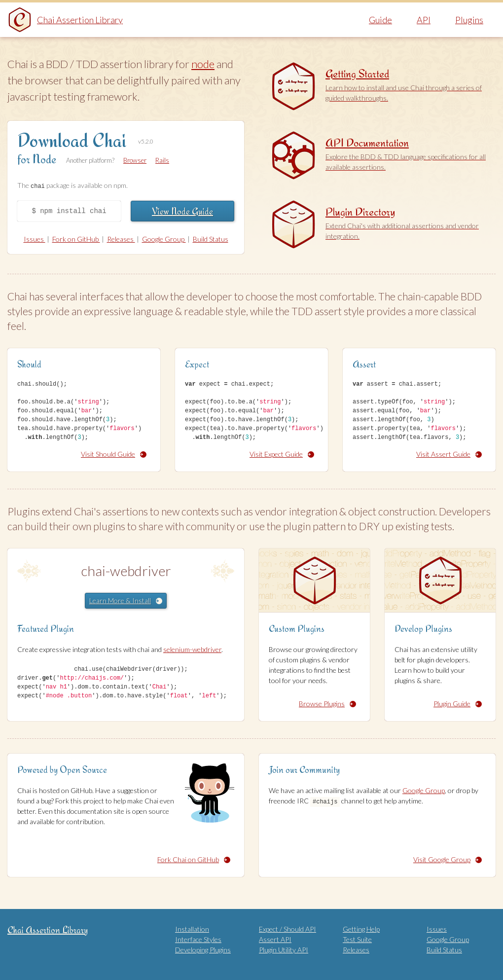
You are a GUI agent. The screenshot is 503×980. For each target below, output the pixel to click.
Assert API (275, 939)
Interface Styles (198, 939)
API (424, 20)
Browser (135, 160)
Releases (121, 239)
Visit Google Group (448, 859)
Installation (192, 929)
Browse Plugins (327, 703)
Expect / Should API (287, 929)
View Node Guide (182, 211)
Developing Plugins (203, 950)
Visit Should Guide (114, 454)
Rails (162, 160)
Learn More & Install (126, 600)
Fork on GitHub (76, 239)
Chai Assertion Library (80, 20)
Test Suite (357, 939)
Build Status (211, 239)
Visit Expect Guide (282, 454)
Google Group (164, 239)
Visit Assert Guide (449, 454)
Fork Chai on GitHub (194, 859)
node (203, 64)
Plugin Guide (458, 703)
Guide (380, 20)
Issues (35, 239)
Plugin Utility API (284, 950)
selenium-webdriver (192, 649)
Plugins (469, 20)
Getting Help (361, 929)
